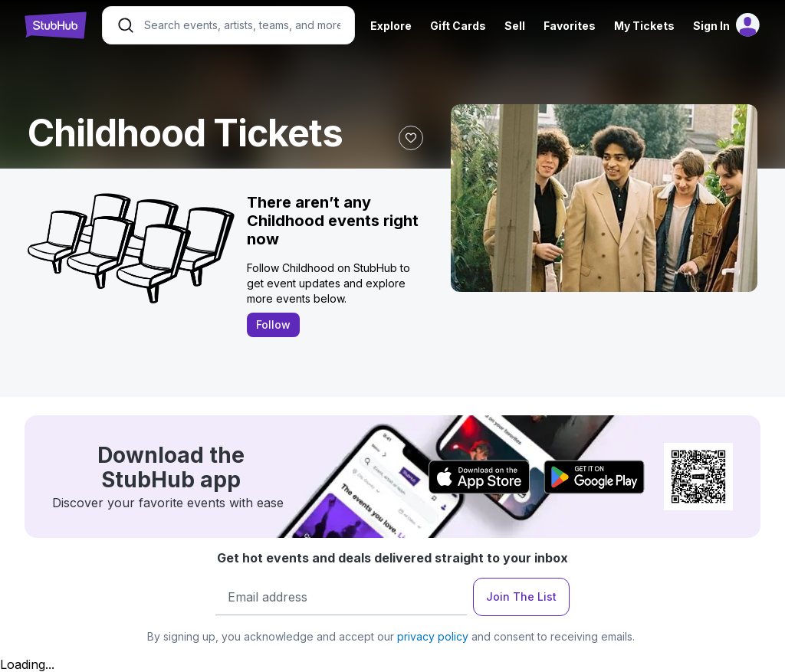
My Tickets (644, 26)
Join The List (521, 597)
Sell (515, 26)
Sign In (711, 26)
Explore (391, 26)
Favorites (570, 26)
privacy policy (433, 636)
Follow (273, 325)
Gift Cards (458, 26)
